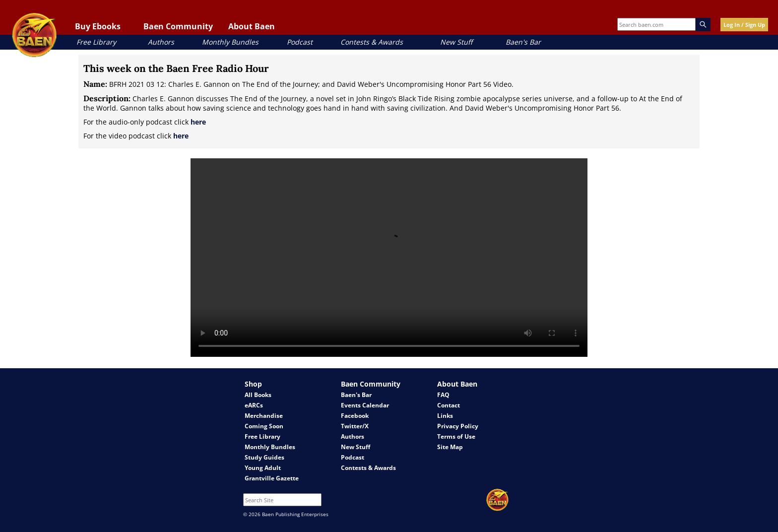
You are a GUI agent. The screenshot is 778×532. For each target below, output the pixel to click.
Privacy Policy (458, 426)
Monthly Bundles (230, 42)
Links (445, 416)
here (198, 122)
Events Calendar (365, 405)
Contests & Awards (372, 42)
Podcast (300, 42)
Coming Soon (264, 426)
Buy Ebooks (98, 26)
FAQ (443, 395)
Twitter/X (355, 426)
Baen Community (178, 26)
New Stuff (456, 42)
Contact (449, 405)
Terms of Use (456, 436)
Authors (161, 42)
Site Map (450, 447)
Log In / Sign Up (744, 25)
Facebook (355, 416)
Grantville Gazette (272, 478)
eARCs (254, 405)
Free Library (96, 42)
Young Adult (263, 468)
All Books (258, 395)
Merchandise (264, 416)
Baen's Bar (523, 42)
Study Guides (264, 457)
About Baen (252, 26)
